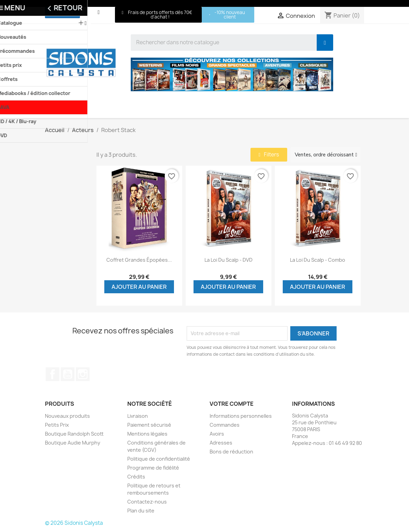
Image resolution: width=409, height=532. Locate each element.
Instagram (83, 374)
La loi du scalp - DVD (229, 260)
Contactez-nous (147, 502)
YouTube (68, 374)
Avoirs (217, 434)
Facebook (52, 374)
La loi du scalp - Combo (318, 260)
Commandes (225, 425)
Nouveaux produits (67, 416)
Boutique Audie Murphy (73, 443)
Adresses (221, 443)
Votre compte (232, 404)
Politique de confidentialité (159, 459)
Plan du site (141, 511)
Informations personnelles (241, 416)
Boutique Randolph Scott (74, 434)
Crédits (136, 477)
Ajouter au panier (139, 287)
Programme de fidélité (153, 468)
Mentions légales (147, 434)
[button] (62, 13)
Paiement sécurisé (149, 425)
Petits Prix (57, 425)
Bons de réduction (231, 452)
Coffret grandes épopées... (139, 260)
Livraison (138, 416)
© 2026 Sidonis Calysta (74, 523)
